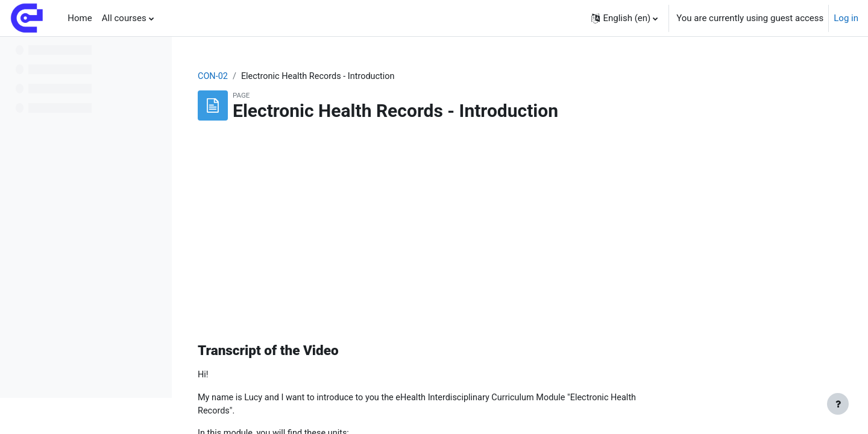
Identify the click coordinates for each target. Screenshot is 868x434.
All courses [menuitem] (124, 18)
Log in (846, 18)
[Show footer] (838, 404)
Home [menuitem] (80, 18)
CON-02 (290, 77)
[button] (624, 18)
